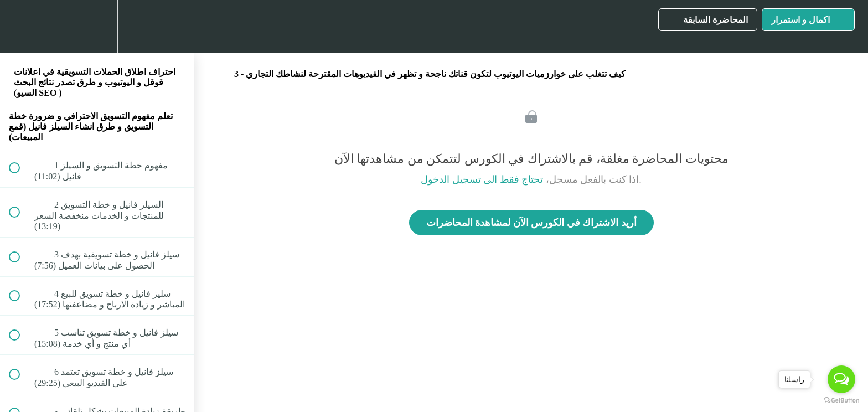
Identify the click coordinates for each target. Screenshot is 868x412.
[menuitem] (97, 26)
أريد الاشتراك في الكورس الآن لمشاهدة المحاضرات (531, 223)
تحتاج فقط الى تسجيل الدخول (482, 179)
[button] (20, 26)
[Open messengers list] (841, 379)
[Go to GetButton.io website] (841, 401)
